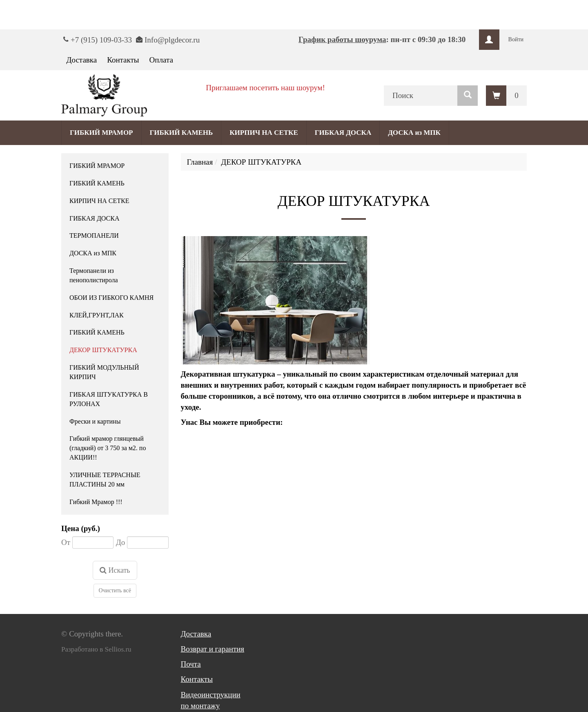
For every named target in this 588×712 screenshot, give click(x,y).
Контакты (123, 60)
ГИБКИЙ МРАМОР (101, 133)
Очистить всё (115, 590)
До (120, 542)
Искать (115, 570)
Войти (516, 39)
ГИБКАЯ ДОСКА (343, 133)
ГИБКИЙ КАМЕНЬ (182, 133)
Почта (191, 664)
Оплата (161, 60)
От (66, 542)
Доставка (82, 60)
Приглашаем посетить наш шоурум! (265, 88)
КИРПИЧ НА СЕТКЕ (264, 133)
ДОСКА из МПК (414, 133)
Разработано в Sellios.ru (96, 649)
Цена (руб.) (81, 528)
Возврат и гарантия (213, 649)
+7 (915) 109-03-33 (101, 40)
